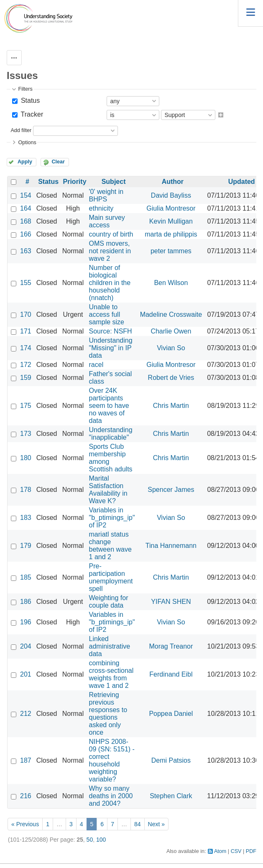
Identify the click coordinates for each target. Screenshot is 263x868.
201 (26, 674)
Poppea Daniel (171, 714)
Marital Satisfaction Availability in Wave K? (108, 490)
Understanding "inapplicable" (111, 434)
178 (26, 490)
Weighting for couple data (109, 602)
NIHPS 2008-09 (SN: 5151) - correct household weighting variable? (112, 760)
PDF (251, 851)
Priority (75, 182)
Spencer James (171, 490)
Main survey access (107, 221)
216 (26, 796)
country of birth (111, 234)
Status (29, 101)
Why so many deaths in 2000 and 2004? (111, 796)
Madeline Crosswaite (171, 314)
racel (96, 365)
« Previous (25, 824)
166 (26, 234)
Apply (25, 162)
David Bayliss (171, 195)
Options (27, 143)
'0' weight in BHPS (106, 195)
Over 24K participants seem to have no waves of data (109, 406)
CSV (236, 851)
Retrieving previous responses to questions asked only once (108, 714)
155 (26, 283)
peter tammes (171, 251)
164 (26, 208)
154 (26, 195)
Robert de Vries (171, 378)
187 (26, 760)
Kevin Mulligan (171, 221)
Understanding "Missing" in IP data (111, 348)
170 (26, 314)
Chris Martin (171, 406)
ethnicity (101, 208)
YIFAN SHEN (171, 602)
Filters (25, 89)
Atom (220, 851)
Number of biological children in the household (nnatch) (110, 283)
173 (26, 434)
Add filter (21, 130)
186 (26, 602)
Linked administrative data (110, 646)
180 (26, 458)
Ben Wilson (171, 283)
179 (26, 546)
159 (26, 378)
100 (101, 840)
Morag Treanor (171, 646)
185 (26, 577)
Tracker (31, 114)
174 (26, 348)
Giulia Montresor (171, 208)
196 (26, 622)
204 (26, 646)
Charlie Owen (171, 331)
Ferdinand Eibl (171, 674)
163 (26, 251)
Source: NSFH (111, 331)
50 (90, 840)
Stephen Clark (171, 796)
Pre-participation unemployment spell (111, 577)
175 (26, 406)
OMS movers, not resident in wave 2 (110, 251)
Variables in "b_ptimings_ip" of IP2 (112, 518)
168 (26, 221)
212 (26, 714)
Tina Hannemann (171, 546)
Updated (242, 182)
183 (26, 518)
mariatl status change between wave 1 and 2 (110, 546)
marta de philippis (171, 234)
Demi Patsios (171, 760)
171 (26, 331)
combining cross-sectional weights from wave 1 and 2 (111, 674)
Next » (156, 824)
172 (26, 365)
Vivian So (171, 348)
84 (138, 824)
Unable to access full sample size (107, 314)
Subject (114, 182)
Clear (58, 162)
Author (173, 182)
